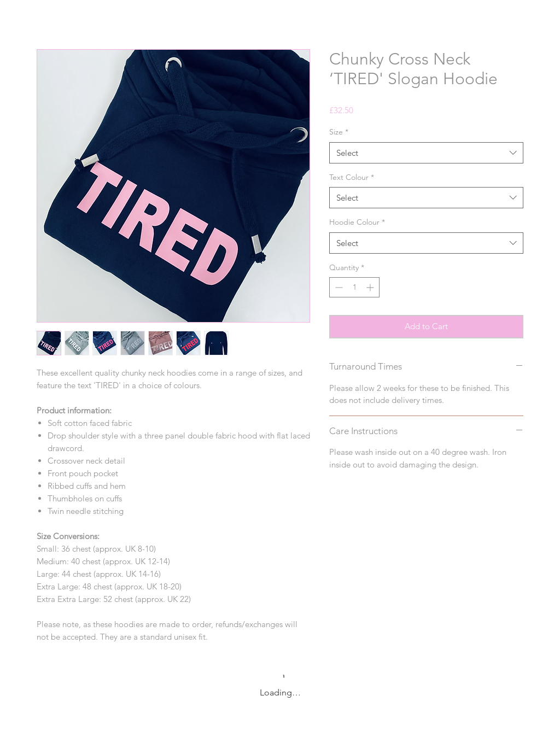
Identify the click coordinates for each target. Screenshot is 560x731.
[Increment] (371, 287)
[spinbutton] (354, 287)
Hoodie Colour (357, 222)
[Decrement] (338, 287)
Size (339, 132)
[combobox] (426, 153)
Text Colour (352, 177)
